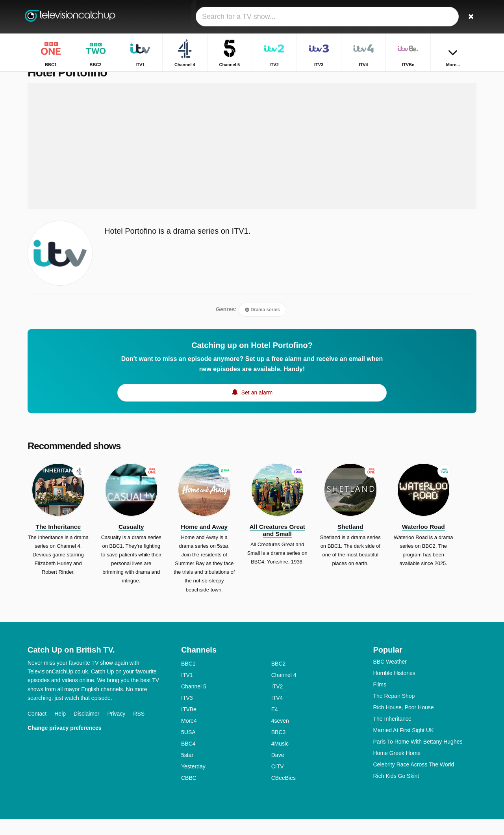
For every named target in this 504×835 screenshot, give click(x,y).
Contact (37, 730)
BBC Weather (390, 678)
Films (380, 701)
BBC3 (279, 748)
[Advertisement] (252, 162)
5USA (188, 748)
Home (430, 78)
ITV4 (277, 714)
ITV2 (277, 703)
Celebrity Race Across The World (414, 781)
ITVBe (189, 725)
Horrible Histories (394, 689)
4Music (280, 760)
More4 (189, 737)
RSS (139, 730)
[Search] (468, 17)
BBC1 (188, 680)
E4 (275, 725)
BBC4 (188, 760)
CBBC (189, 794)
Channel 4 (284, 691)
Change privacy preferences (65, 744)
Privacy (116, 730)
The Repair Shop (394, 712)
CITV (278, 783)
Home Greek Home (397, 769)
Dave (278, 771)
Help (60, 730)
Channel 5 (194, 703)
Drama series (262, 326)
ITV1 (187, 691)
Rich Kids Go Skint (396, 792)
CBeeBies (283, 794)
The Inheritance (392, 735)
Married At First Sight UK (404, 746)
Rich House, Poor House (404, 723)
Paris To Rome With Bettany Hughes (418, 758)
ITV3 (187, 714)
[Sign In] (441, 17)
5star (187, 771)
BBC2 (279, 680)
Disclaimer (86, 730)
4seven (280, 737)
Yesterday (193, 783)
